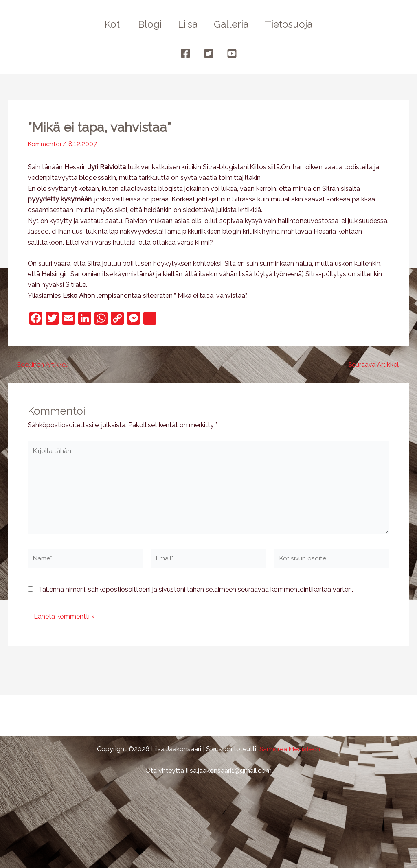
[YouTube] (232, 54)
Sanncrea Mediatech (290, 749)
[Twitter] (209, 54)
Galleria (234, 24)
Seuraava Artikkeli (377, 364)
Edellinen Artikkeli (39, 364)
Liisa (188, 24)
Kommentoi (46, 144)
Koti (107, 24)
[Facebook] (185, 54)
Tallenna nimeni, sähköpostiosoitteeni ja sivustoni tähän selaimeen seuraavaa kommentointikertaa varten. (196, 593)
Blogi (147, 24)
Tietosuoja (295, 24)
